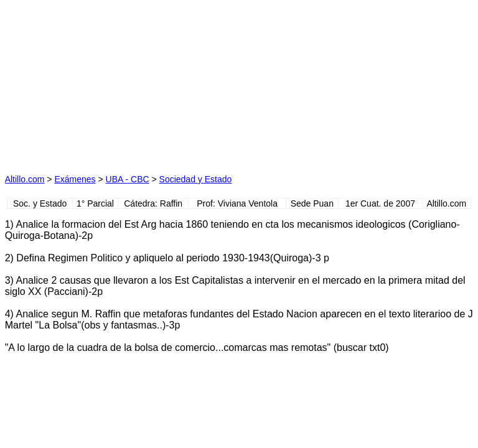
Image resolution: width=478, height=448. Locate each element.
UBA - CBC (128, 179)
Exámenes (75, 179)
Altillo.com (25, 179)
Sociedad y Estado (196, 179)
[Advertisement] (122, 83)
